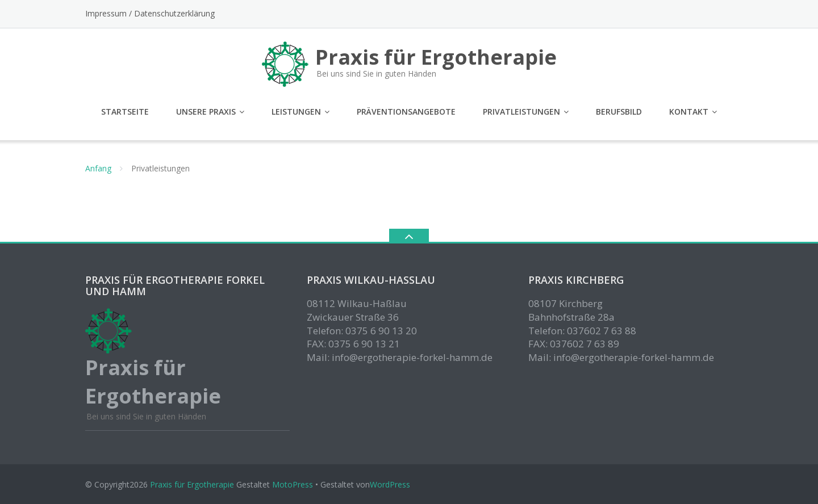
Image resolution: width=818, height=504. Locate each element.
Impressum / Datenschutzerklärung (150, 13)
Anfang (98, 168)
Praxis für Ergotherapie (192, 484)
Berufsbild (619, 112)
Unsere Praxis (206, 112)
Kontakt (689, 112)
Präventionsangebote (406, 112)
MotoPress (293, 484)
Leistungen (296, 112)
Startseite (125, 112)
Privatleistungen (521, 112)
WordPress (390, 484)
